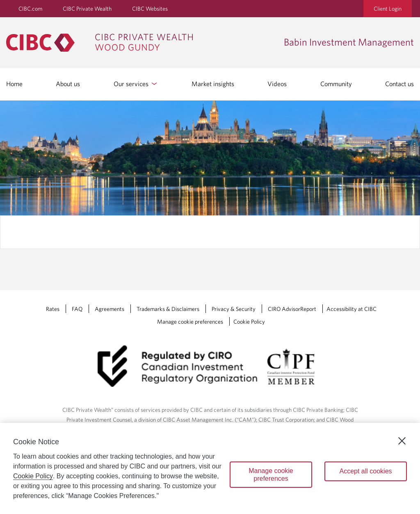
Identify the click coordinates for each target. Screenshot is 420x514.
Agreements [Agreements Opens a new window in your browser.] (110, 309)
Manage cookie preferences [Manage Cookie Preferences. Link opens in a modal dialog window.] (190, 322)
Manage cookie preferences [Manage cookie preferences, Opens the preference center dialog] (271, 475)
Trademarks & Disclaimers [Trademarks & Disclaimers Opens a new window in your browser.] (168, 309)
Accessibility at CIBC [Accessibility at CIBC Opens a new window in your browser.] (352, 309)
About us (68, 84)
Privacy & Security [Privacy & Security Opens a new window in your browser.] (234, 309)
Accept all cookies (365, 471)
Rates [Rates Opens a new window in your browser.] (53, 309)
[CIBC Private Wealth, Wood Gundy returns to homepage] (104, 43)
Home (14, 84)
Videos (277, 84)
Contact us (399, 84)
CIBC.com (30, 9)
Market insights (213, 84)
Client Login (388, 9)
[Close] (402, 441)
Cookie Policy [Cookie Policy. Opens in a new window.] (33, 476)
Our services (136, 84)
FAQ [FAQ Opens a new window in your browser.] (77, 309)
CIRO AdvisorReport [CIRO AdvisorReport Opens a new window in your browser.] (292, 309)
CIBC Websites (150, 9)
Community (336, 84)
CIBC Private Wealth (87, 9)
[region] (210, 468)
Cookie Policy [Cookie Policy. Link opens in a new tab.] (249, 322)
